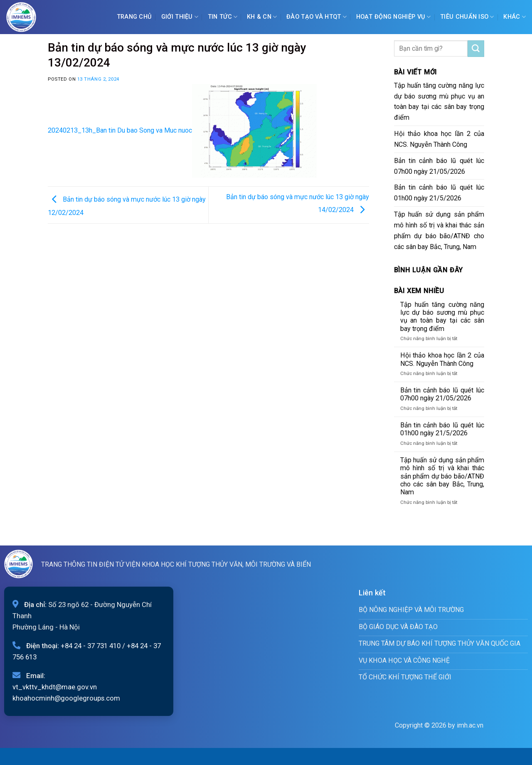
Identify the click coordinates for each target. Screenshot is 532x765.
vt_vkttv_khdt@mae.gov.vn (55, 687)
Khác (515, 17)
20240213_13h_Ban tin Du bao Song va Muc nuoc (120, 130)
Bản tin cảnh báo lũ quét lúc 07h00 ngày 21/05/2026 (439, 166)
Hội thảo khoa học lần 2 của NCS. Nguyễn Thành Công (439, 139)
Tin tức (223, 17)
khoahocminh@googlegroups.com (66, 698)
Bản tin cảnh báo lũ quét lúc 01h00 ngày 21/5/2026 (439, 193)
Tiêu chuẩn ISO (467, 17)
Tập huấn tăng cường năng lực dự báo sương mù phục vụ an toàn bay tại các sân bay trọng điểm (439, 102)
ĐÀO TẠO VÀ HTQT (316, 17)
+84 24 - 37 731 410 (91, 646)
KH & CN (262, 17)
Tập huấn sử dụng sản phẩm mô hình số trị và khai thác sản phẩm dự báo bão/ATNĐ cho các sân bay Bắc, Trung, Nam (439, 231)
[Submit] (476, 49)
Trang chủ (134, 17)
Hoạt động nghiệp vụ (394, 17)
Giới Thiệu (180, 17)
